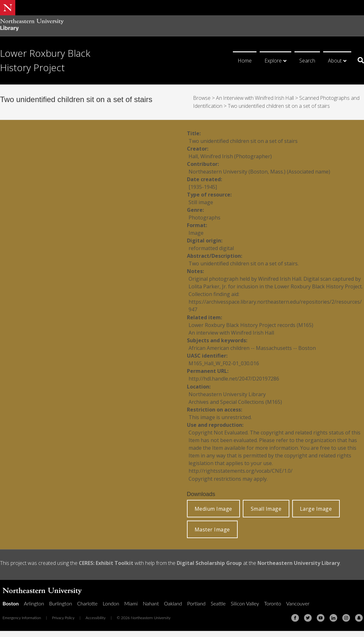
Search (307, 61)
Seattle (218, 602)
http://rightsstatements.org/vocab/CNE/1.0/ (241, 470)
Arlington (34, 602)
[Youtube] (321, 616)
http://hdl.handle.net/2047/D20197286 (234, 378)
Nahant (151, 602)
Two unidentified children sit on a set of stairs (279, 106)
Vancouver (298, 602)
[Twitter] (308, 616)
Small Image (266, 507)
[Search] (358, 60)
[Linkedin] (333, 616)
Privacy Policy (63, 616)
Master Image (212, 528)
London (111, 602)
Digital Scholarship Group (210, 562)
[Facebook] (295, 616)
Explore (273, 61)
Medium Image (213, 507)
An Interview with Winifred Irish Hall (256, 98)
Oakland (173, 602)
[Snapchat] (359, 616)
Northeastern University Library (299, 562)
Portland (197, 602)
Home (245, 61)
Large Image (316, 507)
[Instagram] (346, 616)
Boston (11, 602)
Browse (202, 98)
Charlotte (87, 602)
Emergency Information (22, 616)
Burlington (61, 602)
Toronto (273, 602)
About (335, 61)
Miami (131, 602)
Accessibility (96, 616)
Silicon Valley (245, 602)
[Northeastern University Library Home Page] (32, 26)
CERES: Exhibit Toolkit (106, 562)
